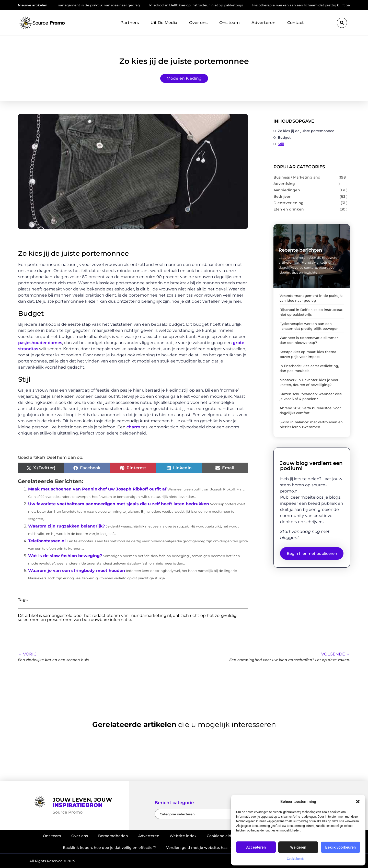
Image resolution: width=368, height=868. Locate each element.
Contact (296, 23)
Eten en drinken (289, 209)
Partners (130, 23)
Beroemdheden (113, 836)
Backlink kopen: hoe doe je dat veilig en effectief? (109, 848)
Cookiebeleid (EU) (223, 836)
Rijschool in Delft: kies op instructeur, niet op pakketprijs (198, 5)
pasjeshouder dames (40, 343)
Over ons (198, 23)
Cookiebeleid (296, 859)
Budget (284, 137)
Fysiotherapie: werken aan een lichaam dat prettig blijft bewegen (309, 5)
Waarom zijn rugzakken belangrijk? (66, 526)
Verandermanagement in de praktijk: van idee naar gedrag (93, 5)
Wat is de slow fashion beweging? (65, 556)
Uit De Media (164, 23)
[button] (358, 802)
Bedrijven (283, 196)
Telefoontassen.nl (47, 541)
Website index (183, 836)
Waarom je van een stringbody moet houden (77, 571)
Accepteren (256, 847)
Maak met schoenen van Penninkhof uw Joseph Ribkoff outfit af (97, 489)
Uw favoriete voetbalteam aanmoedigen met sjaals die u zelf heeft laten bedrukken (119, 504)
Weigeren (298, 847)
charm (133, 427)
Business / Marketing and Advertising (297, 180)
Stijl (281, 144)
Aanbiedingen (287, 190)
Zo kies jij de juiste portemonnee (306, 131)
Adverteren (263, 23)
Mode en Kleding (184, 78)
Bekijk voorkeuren (340, 847)
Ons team (229, 23)
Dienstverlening (289, 203)
